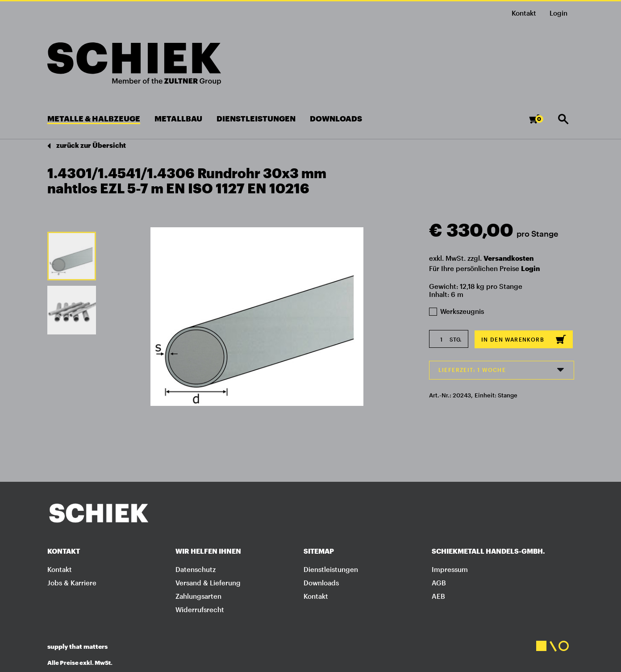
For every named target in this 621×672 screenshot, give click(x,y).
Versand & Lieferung (208, 583)
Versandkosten (508, 258)
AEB (438, 596)
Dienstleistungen (331, 569)
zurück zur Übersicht (87, 146)
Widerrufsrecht (200, 609)
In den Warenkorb (524, 339)
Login (530, 268)
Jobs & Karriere (72, 583)
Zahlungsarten (198, 596)
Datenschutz (196, 569)
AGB (439, 583)
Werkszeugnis (457, 311)
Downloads (321, 583)
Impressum (450, 569)
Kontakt (524, 13)
